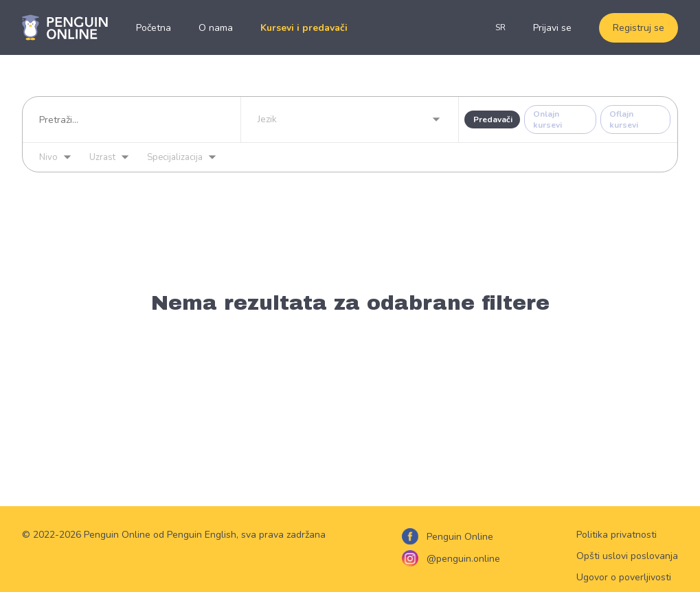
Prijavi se (552, 28)
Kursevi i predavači (304, 28)
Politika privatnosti (617, 535)
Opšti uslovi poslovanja (627, 556)
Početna (154, 28)
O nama (216, 28)
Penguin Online (460, 537)
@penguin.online (463, 559)
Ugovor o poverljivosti (624, 577)
